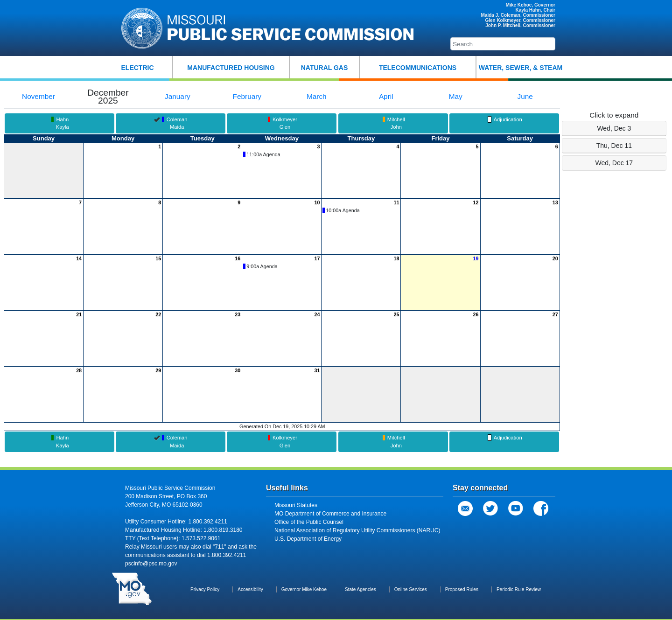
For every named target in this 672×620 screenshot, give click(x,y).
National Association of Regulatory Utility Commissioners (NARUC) (357, 530)
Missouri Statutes (296, 505)
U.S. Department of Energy (308, 539)
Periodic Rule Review (519, 589)
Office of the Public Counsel (309, 522)
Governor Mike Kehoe (304, 589)
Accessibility (250, 589)
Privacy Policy (205, 589)
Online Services (411, 589)
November (38, 96)
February (247, 96)
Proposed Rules (462, 589)
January (178, 96)
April (386, 96)
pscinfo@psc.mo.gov (151, 564)
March (317, 96)
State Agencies (360, 589)
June (525, 96)
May (456, 96)
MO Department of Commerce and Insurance (330, 514)
